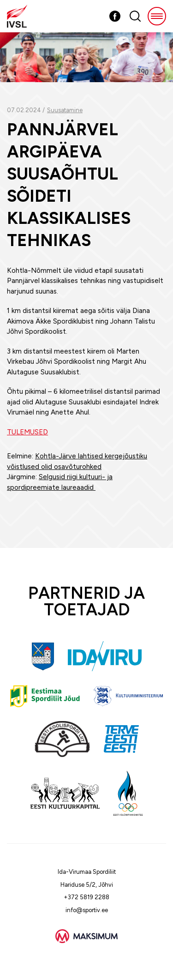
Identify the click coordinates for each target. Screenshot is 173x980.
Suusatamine (65, 110)
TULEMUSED (27, 432)
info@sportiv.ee (87, 910)
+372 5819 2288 (86, 897)
